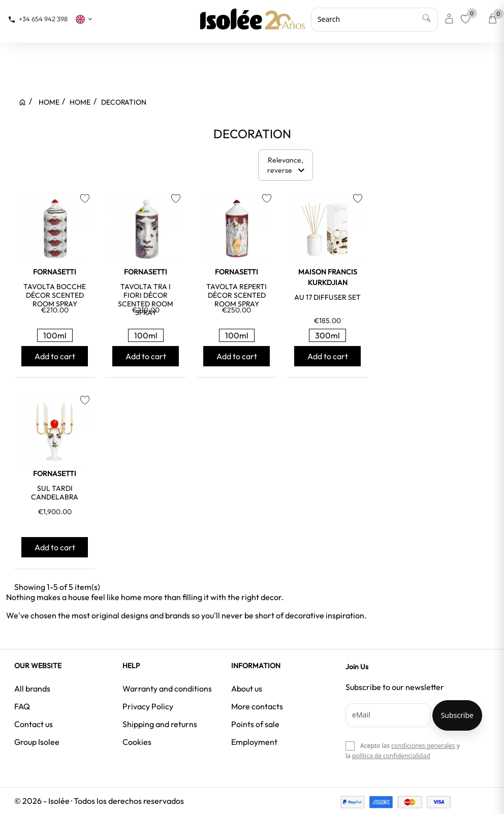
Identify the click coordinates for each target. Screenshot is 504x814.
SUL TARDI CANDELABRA (55, 493)
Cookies (137, 742)
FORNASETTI (55, 272)
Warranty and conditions (167, 688)
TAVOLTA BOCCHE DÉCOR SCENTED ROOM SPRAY (55, 295)
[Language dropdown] (84, 19)
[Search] (374, 19)
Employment (254, 742)
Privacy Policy (148, 706)
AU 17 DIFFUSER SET (327, 297)
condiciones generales (423, 746)
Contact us (34, 724)
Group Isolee (37, 742)
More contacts (257, 706)
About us (247, 688)
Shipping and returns (160, 724)
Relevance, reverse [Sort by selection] (288, 166)
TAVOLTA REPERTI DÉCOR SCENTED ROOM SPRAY (237, 295)
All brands (32, 688)
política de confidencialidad (391, 756)
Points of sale (255, 724)
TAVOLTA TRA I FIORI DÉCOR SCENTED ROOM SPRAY (146, 300)
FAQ (22, 706)
